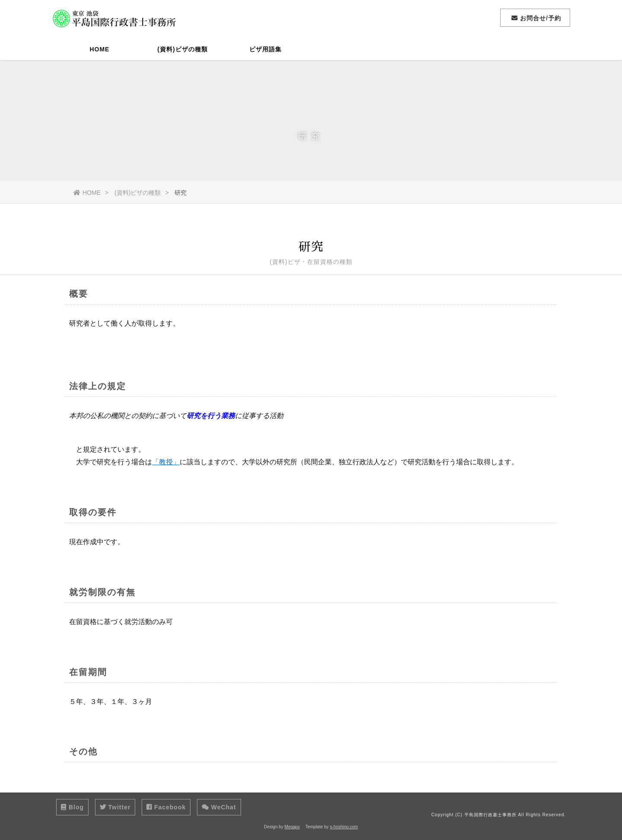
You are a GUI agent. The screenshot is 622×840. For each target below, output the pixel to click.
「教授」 (166, 464)
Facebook (166, 807)
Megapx (292, 827)
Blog (72, 807)
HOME (99, 50)
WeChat (219, 807)
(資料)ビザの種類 (182, 50)
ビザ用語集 (265, 50)
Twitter (115, 807)
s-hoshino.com (344, 827)
